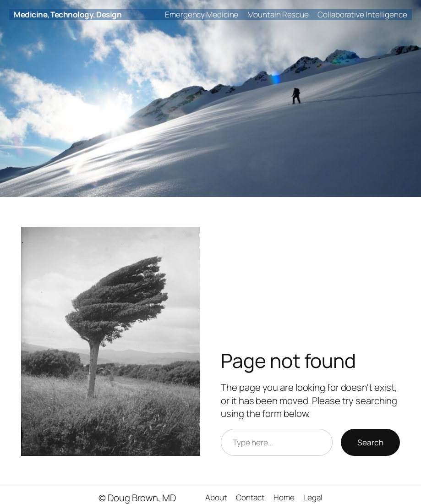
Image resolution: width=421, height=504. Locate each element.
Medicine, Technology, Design (68, 14)
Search (370, 442)
